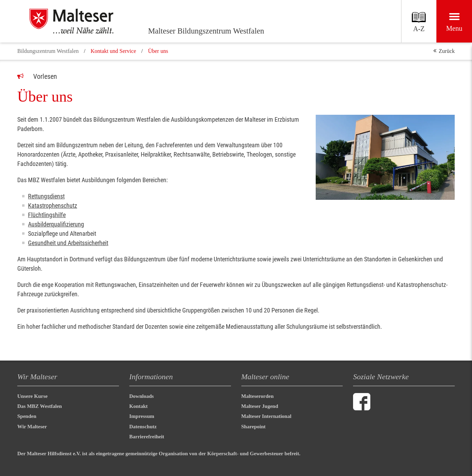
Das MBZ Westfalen (40, 406)
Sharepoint (254, 427)
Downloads (142, 396)
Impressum (142, 416)
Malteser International (266, 416)
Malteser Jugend (260, 406)
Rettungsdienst (46, 196)
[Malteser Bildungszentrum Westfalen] (80, 21)
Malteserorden (258, 396)
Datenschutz (143, 427)
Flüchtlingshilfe (47, 215)
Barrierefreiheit (147, 437)
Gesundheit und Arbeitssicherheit (68, 243)
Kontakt (138, 406)
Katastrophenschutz (53, 206)
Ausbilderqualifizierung (56, 224)
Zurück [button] (447, 51)
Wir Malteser (32, 427)
